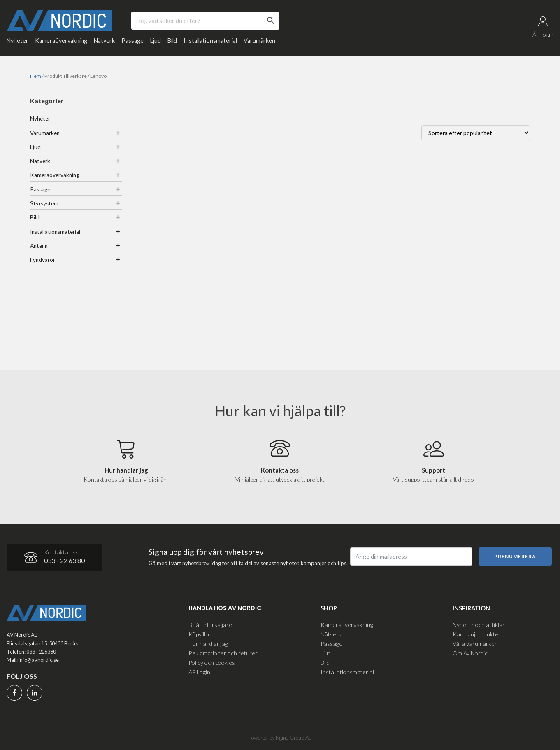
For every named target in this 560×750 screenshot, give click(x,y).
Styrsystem (44, 203)
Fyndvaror (43, 260)
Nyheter (17, 41)
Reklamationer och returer (223, 653)
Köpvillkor (201, 634)
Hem (36, 76)
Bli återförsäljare (210, 625)
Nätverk (104, 41)
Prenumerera (515, 556)
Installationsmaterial (210, 41)
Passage (132, 41)
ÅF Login (199, 672)
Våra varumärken (475, 644)
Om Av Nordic (470, 653)
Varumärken (259, 41)
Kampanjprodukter (477, 634)
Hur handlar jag (208, 644)
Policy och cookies (212, 663)
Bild (172, 41)
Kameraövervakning (61, 41)
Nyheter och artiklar (479, 625)
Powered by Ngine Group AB (280, 738)
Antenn (39, 246)
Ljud (156, 41)
